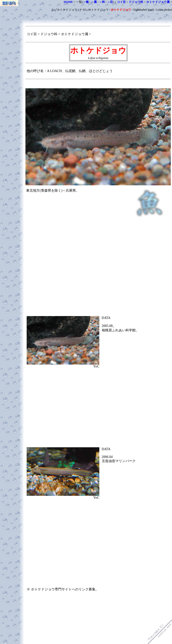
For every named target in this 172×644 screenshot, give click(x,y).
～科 (102, 2)
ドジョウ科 (136, 2)
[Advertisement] (98, 256)
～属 (94, 2)
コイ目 (121, 2)
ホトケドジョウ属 (158, 2)
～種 (86, 2)
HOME (68, 2)
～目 (110, 2)
